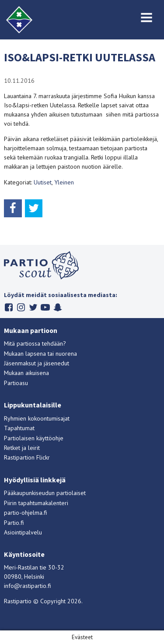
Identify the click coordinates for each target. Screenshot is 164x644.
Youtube (45, 307)
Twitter (33, 307)
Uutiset (43, 182)
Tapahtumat (19, 428)
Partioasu (16, 383)
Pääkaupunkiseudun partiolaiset (45, 493)
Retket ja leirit (22, 448)
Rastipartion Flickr (27, 457)
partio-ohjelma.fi (26, 513)
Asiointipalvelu (23, 532)
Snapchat (58, 307)
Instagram (21, 307)
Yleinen (64, 182)
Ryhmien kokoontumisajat (37, 418)
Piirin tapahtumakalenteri (36, 503)
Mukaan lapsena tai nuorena (40, 354)
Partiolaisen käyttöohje (34, 438)
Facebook (9, 307)
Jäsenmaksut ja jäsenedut (37, 363)
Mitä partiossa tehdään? (35, 343)
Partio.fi (14, 523)
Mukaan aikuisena (26, 373)
